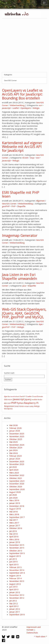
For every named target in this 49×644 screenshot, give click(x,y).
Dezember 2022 (17, 475)
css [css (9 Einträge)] (6, 399)
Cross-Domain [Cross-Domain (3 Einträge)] (38, 396)
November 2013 (17, 581)
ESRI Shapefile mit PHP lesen (21, 194)
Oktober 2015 (16, 551)
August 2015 (15, 556)
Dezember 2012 (17, 595)
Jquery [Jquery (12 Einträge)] (28, 399)
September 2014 (17, 573)
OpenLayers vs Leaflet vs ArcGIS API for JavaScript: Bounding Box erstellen (22, 94)
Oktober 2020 (16, 486)
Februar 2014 (15, 578)
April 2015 (14, 564)
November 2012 (17, 598)
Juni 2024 (13, 450)
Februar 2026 (15, 428)
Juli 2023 (13, 467)
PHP (13, 206)
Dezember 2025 (17, 434)
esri (41, 105)
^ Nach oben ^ (41, 636)
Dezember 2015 (17, 545)
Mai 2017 (13, 520)
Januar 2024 (15, 459)
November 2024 (17, 445)
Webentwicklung (17, 105)
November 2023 (17, 464)
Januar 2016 (15, 542)
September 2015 (17, 553)
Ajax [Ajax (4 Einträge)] (6, 396)
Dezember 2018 (17, 506)
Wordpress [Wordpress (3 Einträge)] (8, 409)
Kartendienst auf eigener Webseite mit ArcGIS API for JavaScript (22, 147)
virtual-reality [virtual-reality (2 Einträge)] (29, 406)
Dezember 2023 (17, 461)
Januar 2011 (15, 612)
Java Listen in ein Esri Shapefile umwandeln (19, 277)
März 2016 (14, 539)
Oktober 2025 (16, 439)
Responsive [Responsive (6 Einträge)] (9, 406)
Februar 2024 (15, 456)
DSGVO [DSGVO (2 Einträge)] (10, 400)
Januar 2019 (15, 503)
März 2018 (14, 514)
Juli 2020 (13, 495)
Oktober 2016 (16, 528)
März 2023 (14, 473)
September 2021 (17, 481)
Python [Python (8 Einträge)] (20, 403)
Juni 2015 (13, 562)
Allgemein (40, 201)
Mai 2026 (13, 425)
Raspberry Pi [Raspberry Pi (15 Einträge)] (31, 403)
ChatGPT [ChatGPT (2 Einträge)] (22, 396)
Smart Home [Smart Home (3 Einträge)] (19, 406)
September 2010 (17, 614)
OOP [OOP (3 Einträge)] (9, 403)
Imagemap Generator (20, 235)
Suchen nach (9, 373)
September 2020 (17, 489)
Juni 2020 (13, 498)
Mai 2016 (13, 534)
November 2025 (17, 436)
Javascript (6, 108)
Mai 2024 (13, 453)
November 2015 (17, 548)
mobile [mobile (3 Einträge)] (35, 400)
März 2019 (14, 500)
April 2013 (14, 589)
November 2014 (17, 570)
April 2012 (14, 606)
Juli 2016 (13, 531)
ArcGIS (25, 158)
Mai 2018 (13, 512)
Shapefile (21, 206)
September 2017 (17, 517)
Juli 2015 (13, 559)
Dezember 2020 (17, 484)
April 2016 (14, 537)
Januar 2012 (15, 609)
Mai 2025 (13, 442)
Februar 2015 (15, 567)
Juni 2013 (13, 587)
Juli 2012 (13, 601)
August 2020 (15, 492)
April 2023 (14, 470)
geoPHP (6, 206)
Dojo (32, 158)
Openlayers (26, 108)
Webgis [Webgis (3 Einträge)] (37, 406)
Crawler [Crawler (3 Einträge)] (29, 396)
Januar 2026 (15, 431)
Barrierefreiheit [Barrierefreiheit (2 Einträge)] (13, 396)
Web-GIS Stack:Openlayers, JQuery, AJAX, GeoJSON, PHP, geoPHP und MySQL (24, 313)
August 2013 (15, 584)
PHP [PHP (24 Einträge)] (14, 403)
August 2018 (15, 509)
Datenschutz (32, 633)
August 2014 (15, 576)
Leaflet (16, 108)
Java (24, 286)
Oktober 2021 (16, 478)
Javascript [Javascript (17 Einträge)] (19, 399)
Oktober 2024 (16, 447)
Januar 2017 (15, 525)
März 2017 (14, 523)
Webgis (36, 108)
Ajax (41, 324)
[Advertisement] (24, 45)
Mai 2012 (13, 603)
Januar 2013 (15, 592)
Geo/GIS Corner (9, 204)
